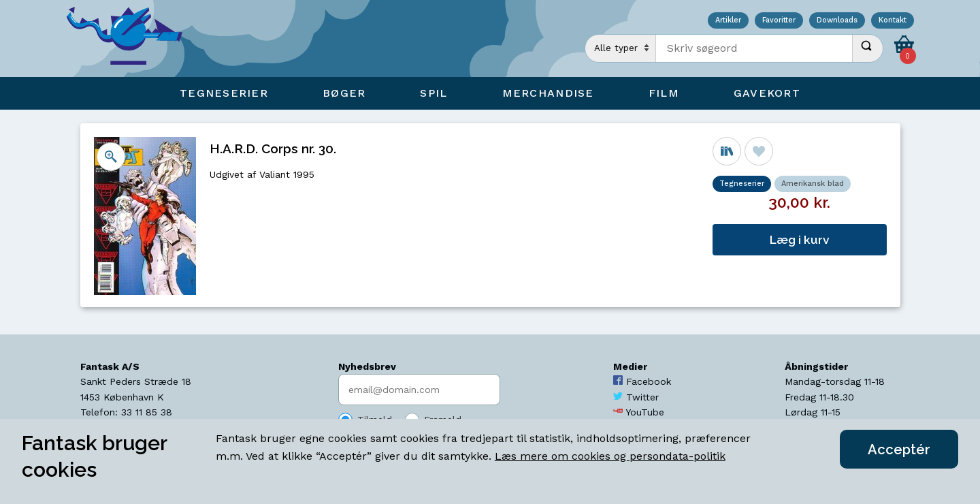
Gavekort (767, 93)
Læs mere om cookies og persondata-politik (610, 456)
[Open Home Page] (131, 38)
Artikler (728, 21)
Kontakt (893, 21)
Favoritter (779, 21)
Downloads (837, 21)
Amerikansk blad (813, 184)
